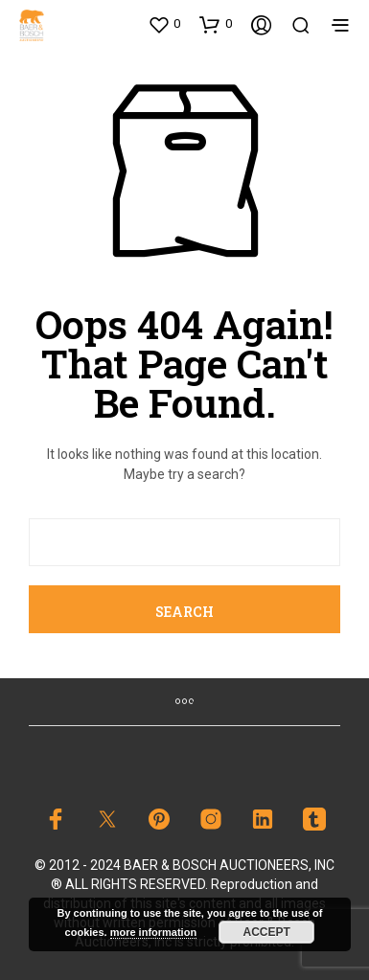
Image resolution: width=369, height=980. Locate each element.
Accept (267, 932)
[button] (164, 24)
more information (153, 932)
